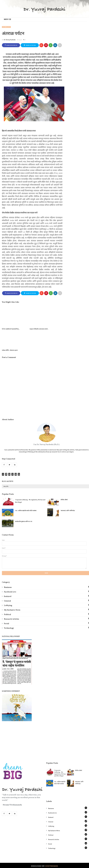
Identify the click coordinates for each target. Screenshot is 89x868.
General (7, 580)
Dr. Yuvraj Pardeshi (10, 40)
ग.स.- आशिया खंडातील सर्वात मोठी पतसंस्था (26, 489)
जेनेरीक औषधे (78, 749)
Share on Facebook (11, 45)
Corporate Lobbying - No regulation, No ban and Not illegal (30, 480)
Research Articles (11, 598)
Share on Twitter (30, 45)
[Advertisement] (44, 719)
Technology (6, 27)
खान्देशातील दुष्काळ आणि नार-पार (24, 500)
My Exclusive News (12, 589)
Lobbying (8, 584)
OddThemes (52, 845)
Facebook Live (10, 571)
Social (6, 602)
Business (8, 566)
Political (7, 593)
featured (8, 575)
